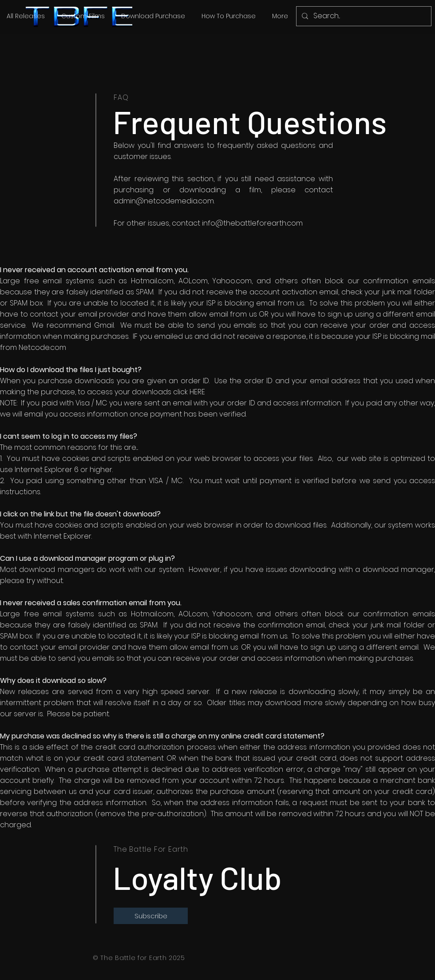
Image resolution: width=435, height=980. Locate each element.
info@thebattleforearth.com (252, 223)
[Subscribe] (151, 916)
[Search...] (363, 16)
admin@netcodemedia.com (164, 201)
